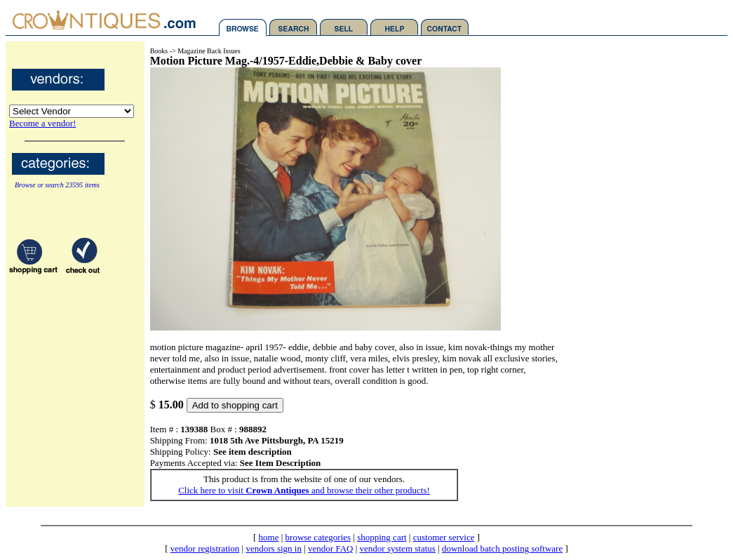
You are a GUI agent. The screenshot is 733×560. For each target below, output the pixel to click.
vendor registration (205, 548)
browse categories (318, 537)
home (269, 537)
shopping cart (382, 537)
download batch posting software (502, 548)
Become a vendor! (42, 123)
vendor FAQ (330, 548)
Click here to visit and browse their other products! (304, 490)
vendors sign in (273, 548)
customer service (444, 537)
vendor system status (398, 548)
